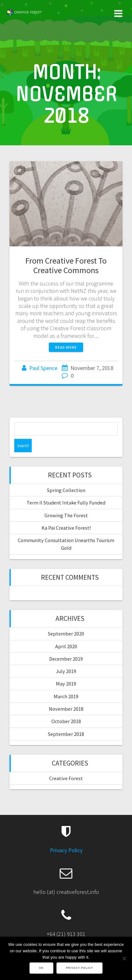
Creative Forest (66, 778)
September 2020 (66, 634)
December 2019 (66, 659)
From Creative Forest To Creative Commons (66, 265)
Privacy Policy (66, 850)
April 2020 (66, 646)
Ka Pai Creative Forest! (66, 528)
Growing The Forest (66, 515)
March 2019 (66, 696)
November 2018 (66, 709)
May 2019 (66, 684)
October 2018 (66, 721)
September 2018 (66, 734)
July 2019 (66, 671)
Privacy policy (80, 968)
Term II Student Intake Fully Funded (66, 503)
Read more (66, 347)
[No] (124, 958)
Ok (41, 968)
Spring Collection (66, 490)
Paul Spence (43, 368)
